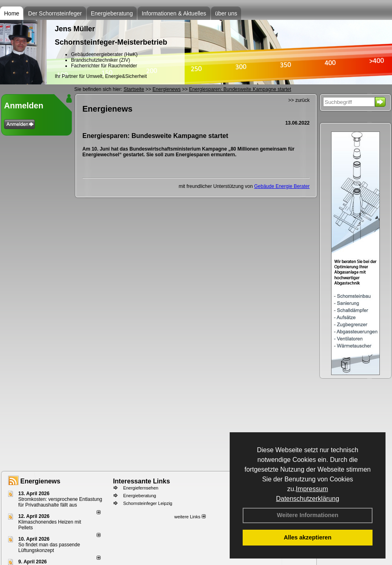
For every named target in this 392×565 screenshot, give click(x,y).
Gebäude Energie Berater (282, 186)
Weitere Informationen (308, 515)
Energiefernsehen (141, 488)
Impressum (312, 489)
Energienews (40, 481)
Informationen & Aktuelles (174, 13)
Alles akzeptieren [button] (308, 537)
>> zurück (299, 100)
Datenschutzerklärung (308, 499)
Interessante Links (141, 481)
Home (12, 13)
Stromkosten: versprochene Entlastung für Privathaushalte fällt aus (60, 502)
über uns (226, 13)
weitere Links (190, 517)
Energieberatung (112, 13)
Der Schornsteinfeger (55, 13)
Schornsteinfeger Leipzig (148, 503)
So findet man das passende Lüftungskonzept (49, 548)
